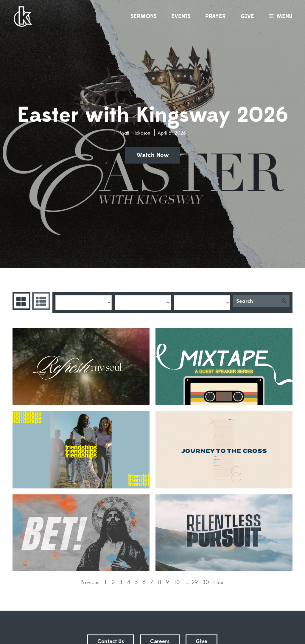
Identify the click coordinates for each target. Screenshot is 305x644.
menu (279, 16)
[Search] (256, 301)
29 (195, 582)
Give (247, 16)
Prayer (215, 16)
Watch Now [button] (153, 155)
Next (219, 582)
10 (176, 582)
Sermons (144, 16)
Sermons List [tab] (40, 301)
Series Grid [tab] (21, 301)
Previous (90, 582)
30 (206, 582)
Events (181, 16)
